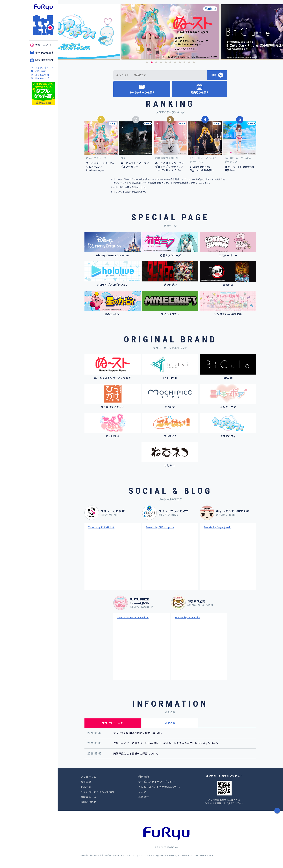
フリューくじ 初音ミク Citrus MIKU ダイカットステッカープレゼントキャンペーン (166, 743)
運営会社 (144, 797)
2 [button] (152, 62)
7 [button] (175, 62)
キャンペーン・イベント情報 (98, 792)
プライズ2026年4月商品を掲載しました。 (138, 733)
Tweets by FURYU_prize (160, 527)
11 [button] (194, 62)
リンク (142, 792)
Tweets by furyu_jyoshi (217, 527)
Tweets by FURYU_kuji (101, 527)
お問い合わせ (42, 71)
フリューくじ (43, 45)
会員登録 (86, 782)
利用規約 (144, 777)
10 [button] (189, 62)
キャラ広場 (43, 25)
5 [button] (166, 62)
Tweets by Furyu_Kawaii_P (133, 617)
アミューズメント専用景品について (159, 787)
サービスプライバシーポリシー (157, 782)
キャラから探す (44, 53)
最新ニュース (88, 797)
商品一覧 (86, 787)
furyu (43, 7)
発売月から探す (44, 60)
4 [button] (161, 62)
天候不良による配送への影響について (136, 753)
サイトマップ (42, 78)
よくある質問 (42, 75)
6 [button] (170, 62)
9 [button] (184, 62)
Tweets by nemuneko (188, 617)
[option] (170, 32)
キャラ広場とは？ (44, 67)
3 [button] (156, 62)
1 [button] (147, 62)
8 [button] (180, 62)
